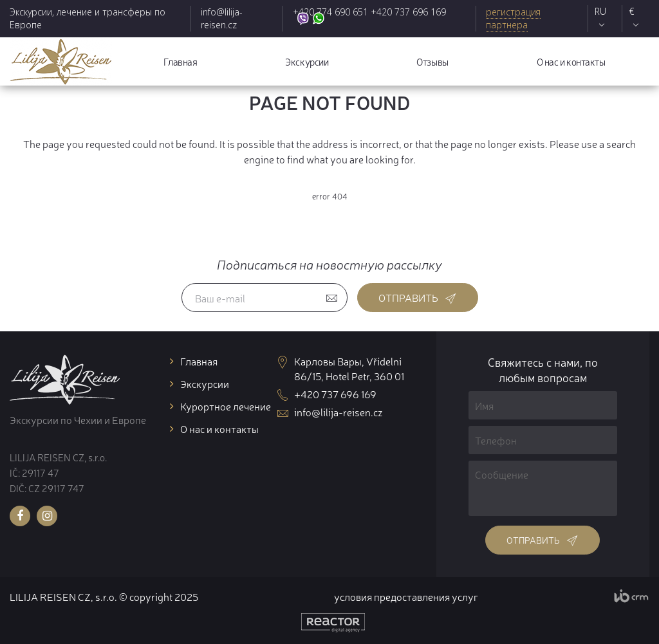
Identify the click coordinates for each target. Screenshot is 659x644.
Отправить (418, 297)
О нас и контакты (571, 61)
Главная (181, 61)
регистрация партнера (513, 18)
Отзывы (432, 61)
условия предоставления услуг (406, 596)
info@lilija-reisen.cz (222, 18)
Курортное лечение (226, 406)
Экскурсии (307, 61)
